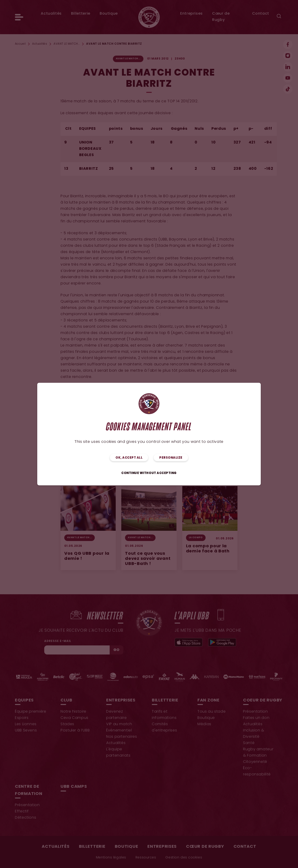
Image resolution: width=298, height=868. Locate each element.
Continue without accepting (149, 473)
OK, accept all (129, 458)
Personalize (171, 458)
